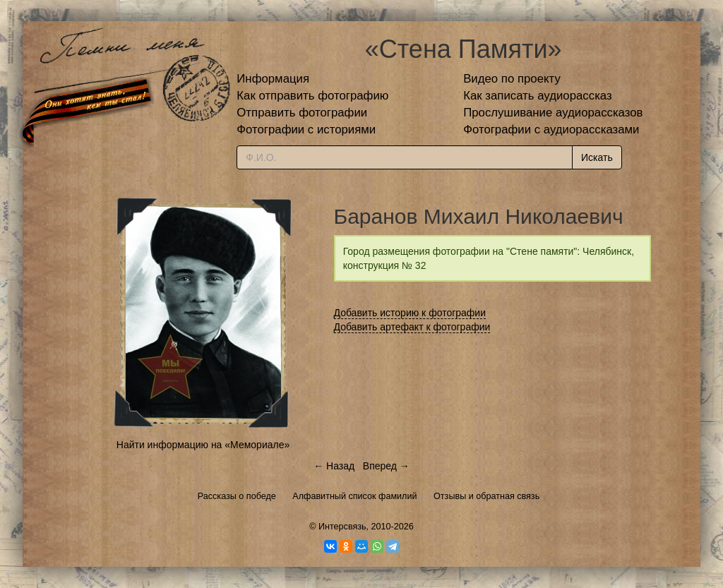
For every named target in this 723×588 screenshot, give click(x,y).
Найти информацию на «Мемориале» (203, 445)
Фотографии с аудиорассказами (551, 130)
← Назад (334, 466)
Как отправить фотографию (312, 96)
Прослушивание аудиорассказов (553, 113)
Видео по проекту (512, 79)
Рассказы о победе (237, 496)
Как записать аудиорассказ (538, 96)
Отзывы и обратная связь (486, 496)
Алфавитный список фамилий (354, 496)
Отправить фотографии (302, 113)
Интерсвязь (342, 527)
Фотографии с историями (306, 130)
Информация (273, 79)
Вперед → (386, 466)
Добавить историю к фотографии (410, 313)
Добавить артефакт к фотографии (412, 327)
